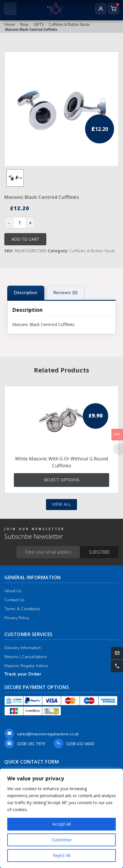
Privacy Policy (17, 618)
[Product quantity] (20, 223)
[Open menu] (10, 9)
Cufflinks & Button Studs (69, 25)
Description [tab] (26, 293)
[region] (61, 818)
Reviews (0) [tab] (65, 293)
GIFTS (39, 25)
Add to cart (25, 239)
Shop (24, 25)
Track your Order (23, 674)
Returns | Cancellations (26, 657)
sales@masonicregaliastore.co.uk (48, 734)
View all (61, 505)
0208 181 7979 (31, 744)
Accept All (61, 824)
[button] (117, 666)
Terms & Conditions (22, 609)
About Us (13, 591)
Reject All (62, 855)
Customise (61, 840)
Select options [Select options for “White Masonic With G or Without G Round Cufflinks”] (61, 480)
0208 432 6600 (80, 744)
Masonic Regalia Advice (26, 666)
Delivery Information (23, 648)
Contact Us (14, 600)
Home (10, 25)
